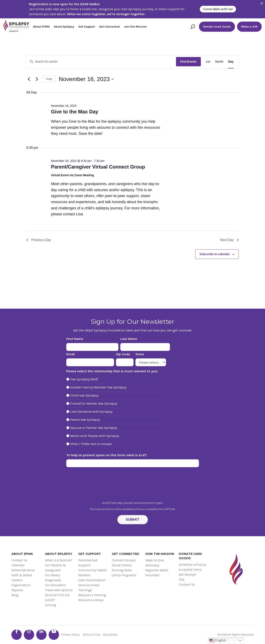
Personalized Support (88, 563)
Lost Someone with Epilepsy (91, 412)
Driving (51, 605)
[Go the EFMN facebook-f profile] (17, 635)
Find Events (188, 62)
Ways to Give (155, 560)
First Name (75, 339)
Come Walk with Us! (218, 9)
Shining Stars (122, 570)
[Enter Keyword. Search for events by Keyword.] (101, 62)
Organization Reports (21, 588)
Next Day (229, 240)
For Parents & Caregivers (55, 568)
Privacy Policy (70, 635)
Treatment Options (59, 590)
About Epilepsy (64, 27)
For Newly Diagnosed (53, 578)
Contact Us (19, 560)
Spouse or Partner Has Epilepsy (94, 428)
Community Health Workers (92, 573)
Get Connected (109, 27)
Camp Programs (124, 575)
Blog (15, 595)
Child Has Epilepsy (84, 395)
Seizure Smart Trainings (89, 588)
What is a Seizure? (59, 560)
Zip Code (123, 354)
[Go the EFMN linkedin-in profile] (41, 635)
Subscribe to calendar (215, 254)
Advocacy (152, 565)
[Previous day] (29, 79)
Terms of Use (91, 635)
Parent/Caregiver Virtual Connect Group (98, 167)
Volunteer (152, 575)
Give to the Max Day (75, 112)
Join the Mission (135, 27)
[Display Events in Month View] (219, 62)
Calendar (18, 565)
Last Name (129, 339)
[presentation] (132, 485)
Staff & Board (22, 575)
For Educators (55, 585)
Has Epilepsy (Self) (84, 379)
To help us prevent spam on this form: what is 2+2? (107, 455)
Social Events (122, 565)
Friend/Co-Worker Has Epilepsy (94, 403)
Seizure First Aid (57, 595)
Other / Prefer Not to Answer (91, 444)
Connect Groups (124, 560)
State (140, 354)
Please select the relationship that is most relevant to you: (112, 371)
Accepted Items (190, 569)
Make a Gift (249, 27)
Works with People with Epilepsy (95, 436)
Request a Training (92, 595)
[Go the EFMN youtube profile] (54, 635)
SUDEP (50, 600)
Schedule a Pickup (193, 565)
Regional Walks (157, 570)
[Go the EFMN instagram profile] (29, 635)
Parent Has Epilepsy (85, 420)
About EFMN (41, 27)
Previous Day (39, 240)
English (218, 641)
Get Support (87, 27)
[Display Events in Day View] (231, 62)
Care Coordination (92, 580)
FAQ (181, 579)
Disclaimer (110, 635)
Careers (17, 580)
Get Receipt (187, 574)
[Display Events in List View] (208, 62)
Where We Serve (23, 570)
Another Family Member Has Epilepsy (98, 387)
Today (49, 79)
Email (70, 354)
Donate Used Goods (217, 27)
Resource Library (91, 600)
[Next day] (37, 79)
